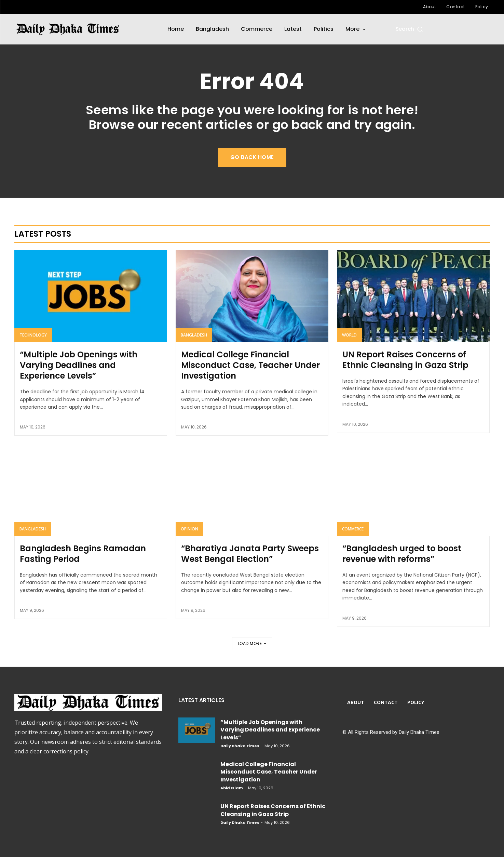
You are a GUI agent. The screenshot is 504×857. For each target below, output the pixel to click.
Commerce (353, 529)
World (349, 335)
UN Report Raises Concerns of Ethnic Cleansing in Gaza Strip (405, 360)
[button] (410, 29)
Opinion (189, 529)
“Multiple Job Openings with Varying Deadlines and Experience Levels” (79, 365)
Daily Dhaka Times (240, 746)
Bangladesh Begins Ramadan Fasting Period (83, 554)
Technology (33, 335)
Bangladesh (194, 335)
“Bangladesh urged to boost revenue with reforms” (402, 554)
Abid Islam (232, 788)
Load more (252, 643)
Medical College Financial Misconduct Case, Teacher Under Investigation (250, 365)
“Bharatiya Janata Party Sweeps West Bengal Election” (250, 554)
